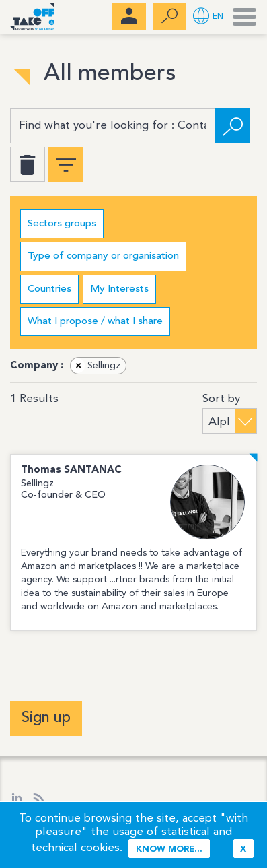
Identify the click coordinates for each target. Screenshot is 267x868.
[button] (208, 17)
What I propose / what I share (95, 322)
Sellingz (96, 366)
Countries (49, 289)
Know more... (169, 849)
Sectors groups (62, 224)
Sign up (46, 718)
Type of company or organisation (103, 256)
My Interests (119, 289)
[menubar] (129, 17)
